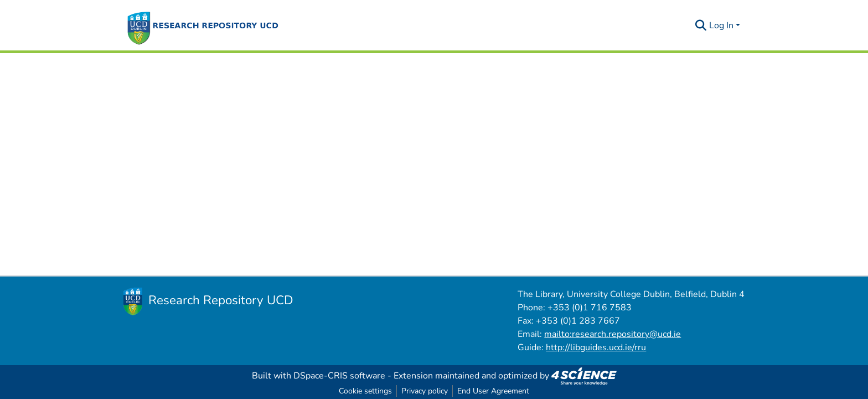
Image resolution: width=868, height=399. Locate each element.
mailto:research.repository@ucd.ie (613, 334)
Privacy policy (425, 391)
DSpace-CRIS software (339, 376)
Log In (721, 25)
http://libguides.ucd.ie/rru (596, 347)
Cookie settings (365, 391)
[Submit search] (701, 25)
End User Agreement (493, 391)
